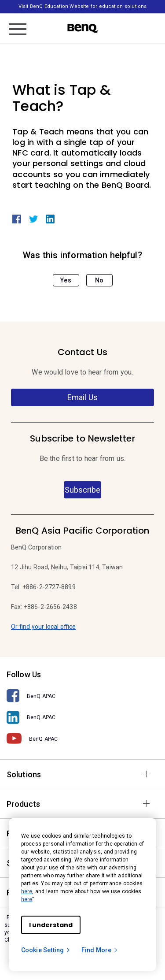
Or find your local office (43, 627)
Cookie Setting (46, 950)
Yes (66, 280)
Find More (100, 950)
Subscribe (82, 490)
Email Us (82, 397)
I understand (51, 925)
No (99, 280)
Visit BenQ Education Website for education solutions (82, 6)
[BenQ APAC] (82, 696)
